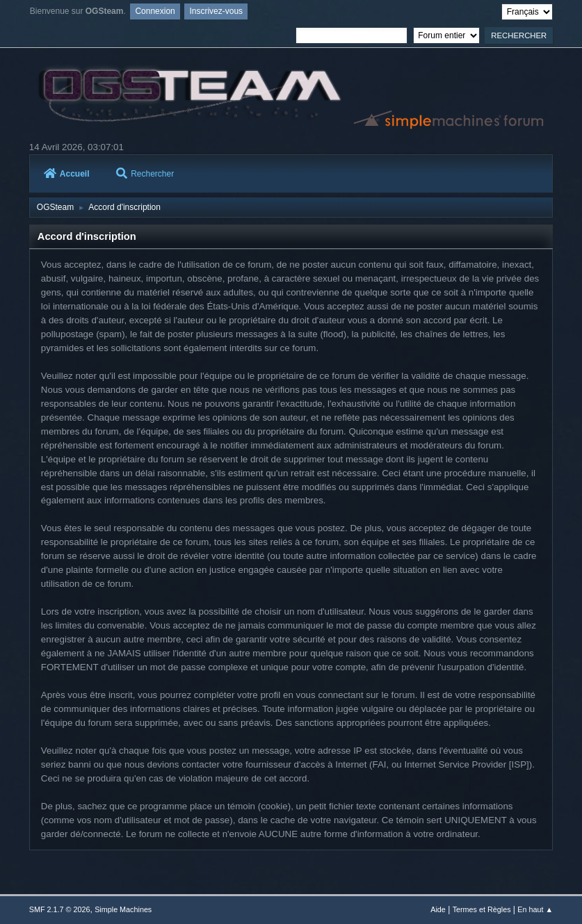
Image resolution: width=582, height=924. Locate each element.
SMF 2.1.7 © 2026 (60, 909)
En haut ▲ (535, 909)
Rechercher (145, 174)
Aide (438, 909)
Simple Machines (123, 909)
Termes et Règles (482, 909)
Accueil (67, 174)
